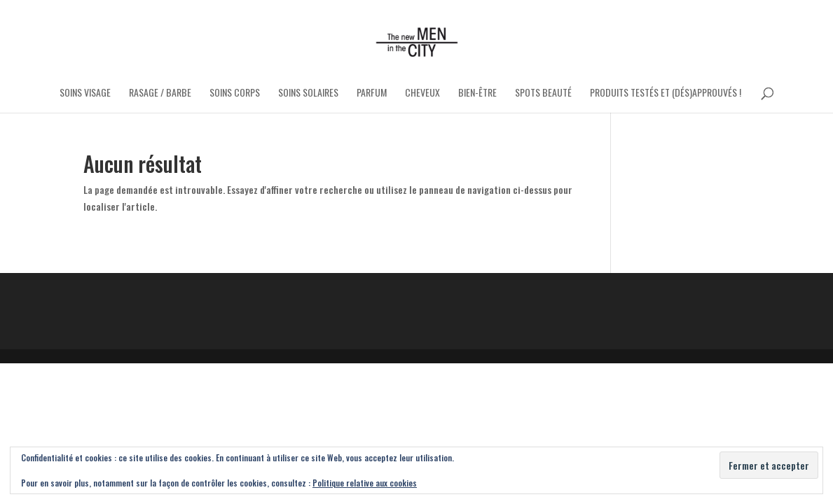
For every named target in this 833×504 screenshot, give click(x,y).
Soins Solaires (308, 93)
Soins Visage (85, 93)
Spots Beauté (543, 93)
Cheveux (422, 93)
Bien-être (477, 93)
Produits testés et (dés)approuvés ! (666, 93)
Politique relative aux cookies (365, 483)
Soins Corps (235, 93)
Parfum (372, 93)
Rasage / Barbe (160, 93)
